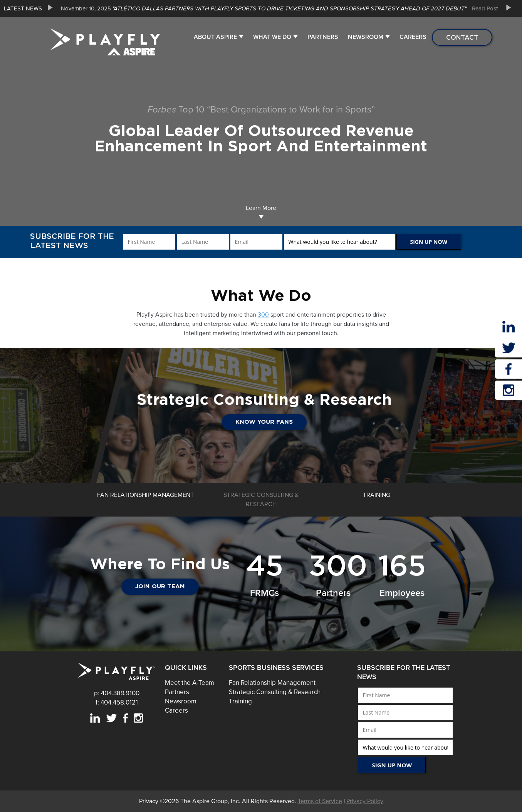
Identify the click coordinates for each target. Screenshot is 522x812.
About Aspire (215, 37)
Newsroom (366, 37)
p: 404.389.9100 (117, 693)
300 (263, 315)
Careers (413, 37)
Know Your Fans (333, 422)
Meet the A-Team (190, 683)
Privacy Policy (365, 801)
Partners (323, 37)
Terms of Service (320, 801)
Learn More (261, 212)
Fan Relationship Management (272, 683)
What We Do (272, 37)
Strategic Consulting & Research (275, 692)
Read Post (485, 8)
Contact (462, 37)
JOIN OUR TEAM (160, 586)
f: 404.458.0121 (117, 702)
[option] (277, 8)
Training (240, 701)
